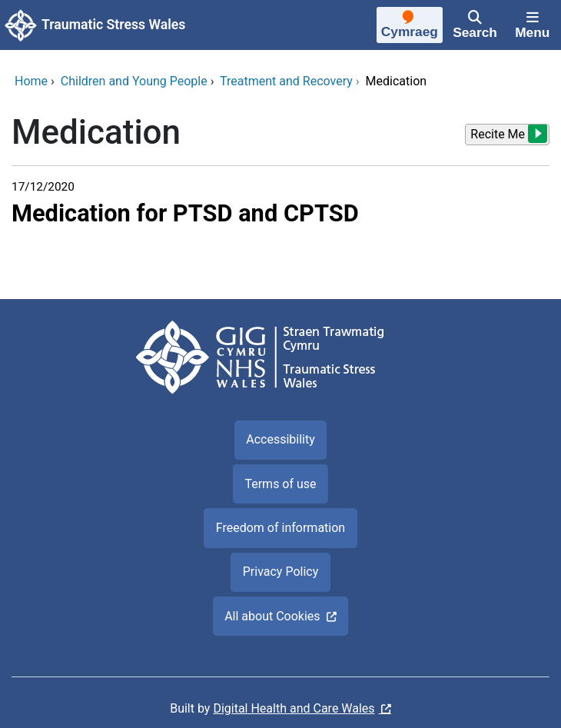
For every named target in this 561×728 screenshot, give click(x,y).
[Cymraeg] (409, 27)
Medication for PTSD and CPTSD (185, 213)
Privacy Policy (281, 572)
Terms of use (280, 484)
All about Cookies (272, 616)
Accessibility (280, 439)
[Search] (475, 25)
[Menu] (533, 25)
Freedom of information (280, 528)
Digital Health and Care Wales (294, 708)
